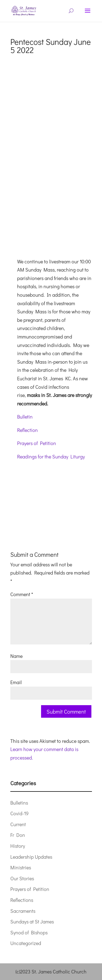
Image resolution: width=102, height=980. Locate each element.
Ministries (21, 867)
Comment (22, 594)
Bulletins (19, 803)
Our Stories (22, 878)
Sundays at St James (32, 922)
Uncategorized (26, 943)
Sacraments (23, 911)
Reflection (27, 430)
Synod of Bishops (29, 932)
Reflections (22, 900)
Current (18, 824)
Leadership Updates (31, 857)
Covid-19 (19, 813)
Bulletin (25, 417)
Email (16, 682)
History (18, 846)
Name (16, 656)
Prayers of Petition (37, 443)
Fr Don (18, 835)
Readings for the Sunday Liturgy (51, 457)
